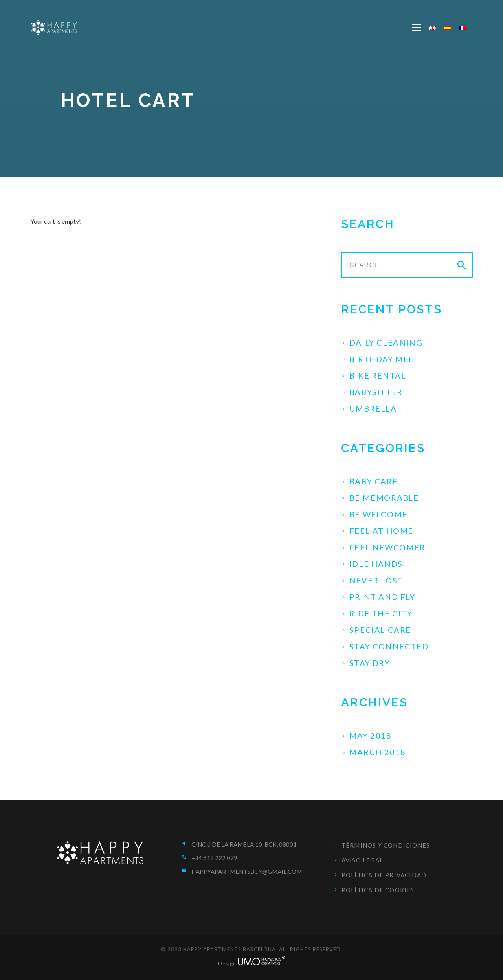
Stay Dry (370, 663)
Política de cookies (378, 890)
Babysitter (376, 392)
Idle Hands (376, 564)
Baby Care (374, 481)
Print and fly (382, 597)
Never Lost (376, 580)
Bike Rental (378, 375)
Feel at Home (381, 531)
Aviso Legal (362, 860)
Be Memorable (384, 498)
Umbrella (373, 408)
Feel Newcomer (387, 547)
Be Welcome (378, 514)
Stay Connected (389, 646)
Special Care (380, 630)
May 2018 (371, 735)
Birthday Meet (385, 359)
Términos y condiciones (386, 845)
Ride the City (381, 613)
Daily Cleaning (386, 342)
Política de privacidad (384, 875)
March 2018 (378, 752)
